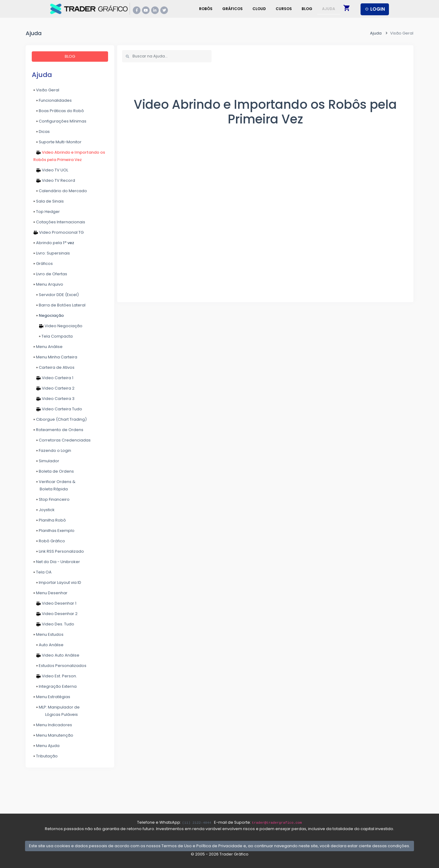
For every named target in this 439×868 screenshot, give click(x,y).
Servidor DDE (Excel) (56, 295)
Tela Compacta (53, 336)
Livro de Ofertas (50, 274)
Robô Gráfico (49, 541)
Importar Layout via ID (57, 582)
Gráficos (232, 9)
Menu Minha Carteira (55, 357)
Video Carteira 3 (54, 399)
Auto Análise (48, 645)
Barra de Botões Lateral (59, 305)
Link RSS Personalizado (59, 551)
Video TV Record (54, 180)
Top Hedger (47, 212)
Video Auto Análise (56, 655)
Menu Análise (48, 347)
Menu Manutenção (53, 735)
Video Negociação (58, 326)
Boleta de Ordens (54, 471)
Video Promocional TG (58, 232)
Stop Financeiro (51, 499)
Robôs (206, 9)
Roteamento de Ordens (58, 430)
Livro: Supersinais (52, 253)
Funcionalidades (53, 100)
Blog (307, 9)
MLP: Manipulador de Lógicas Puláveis (56, 711)
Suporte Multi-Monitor (57, 142)
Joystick (44, 510)
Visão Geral (46, 90)
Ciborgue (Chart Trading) (60, 419)
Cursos (284, 9)
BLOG (70, 56)
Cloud (259, 9)
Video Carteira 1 (53, 378)
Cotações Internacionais (59, 222)
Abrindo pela (54, 243)
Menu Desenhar (50, 593)
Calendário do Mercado (60, 191)
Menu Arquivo (48, 284)
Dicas (42, 132)
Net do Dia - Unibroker (57, 562)
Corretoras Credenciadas (62, 440)
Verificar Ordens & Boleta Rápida (55, 485)
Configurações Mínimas (60, 121)
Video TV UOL (51, 170)
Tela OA (42, 572)
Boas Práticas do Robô (59, 111)
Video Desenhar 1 (55, 603)
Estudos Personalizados (60, 666)
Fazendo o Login (52, 450)
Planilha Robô (50, 520)
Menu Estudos (48, 634)
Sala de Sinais (49, 201)
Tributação (45, 756)
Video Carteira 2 (54, 388)
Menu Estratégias (52, 697)
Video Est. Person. (55, 676)
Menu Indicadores (53, 725)
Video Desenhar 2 (55, 614)
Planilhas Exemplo (54, 531)
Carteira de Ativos (54, 367)
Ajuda (329, 9)
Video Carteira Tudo (58, 409)
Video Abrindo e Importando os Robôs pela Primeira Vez (69, 156)
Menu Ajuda (46, 746)
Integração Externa (55, 686)
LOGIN (375, 9)
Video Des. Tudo (54, 624)
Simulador (46, 461)
